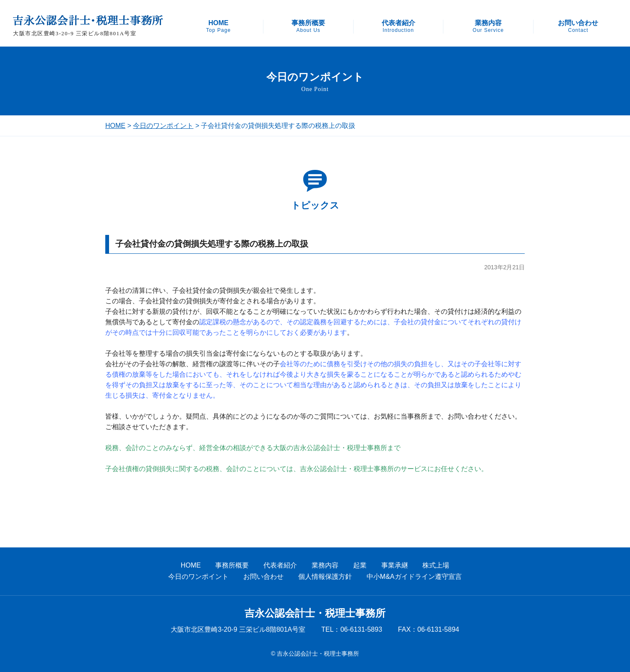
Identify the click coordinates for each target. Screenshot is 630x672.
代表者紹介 (398, 26)
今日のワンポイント (163, 126)
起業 (360, 565)
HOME (218, 26)
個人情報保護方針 (325, 577)
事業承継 (395, 565)
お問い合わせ (578, 26)
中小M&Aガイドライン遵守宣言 (414, 577)
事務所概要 (308, 26)
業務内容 (488, 26)
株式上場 (436, 565)
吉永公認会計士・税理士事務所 (315, 613)
